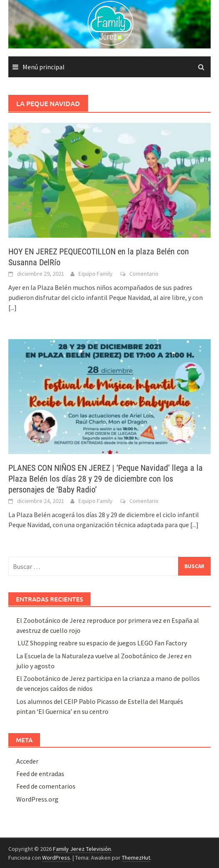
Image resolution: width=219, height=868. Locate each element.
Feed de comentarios (46, 786)
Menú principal (44, 67)
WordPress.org (37, 799)
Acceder (27, 761)
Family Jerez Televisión (82, 849)
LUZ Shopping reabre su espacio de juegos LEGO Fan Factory (102, 643)
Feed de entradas (40, 774)
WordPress (56, 858)
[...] (13, 307)
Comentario (144, 274)
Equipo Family (96, 274)
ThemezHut (136, 858)
